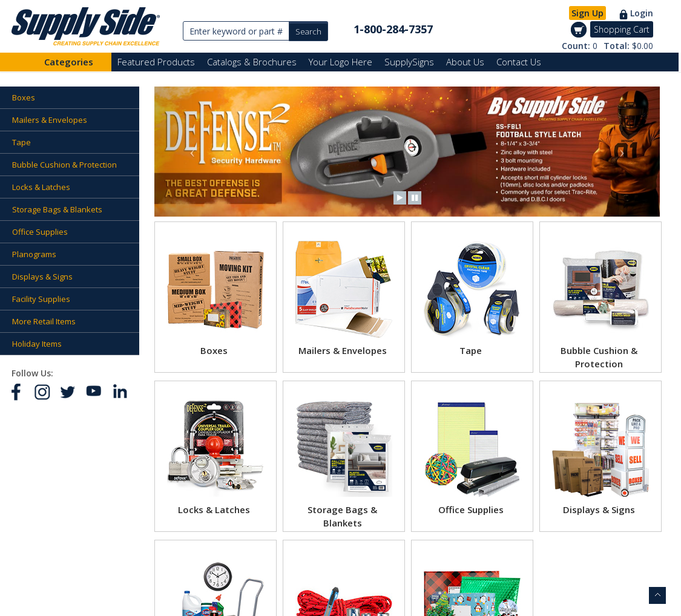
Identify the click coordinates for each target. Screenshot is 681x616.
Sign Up (587, 13)
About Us (465, 62)
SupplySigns (409, 62)
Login (642, 13)
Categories (69, 62)
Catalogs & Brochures (252, 62)
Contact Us (519, 62)
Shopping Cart (622, 29)
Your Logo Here (340, 62)
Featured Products (156, 62)
